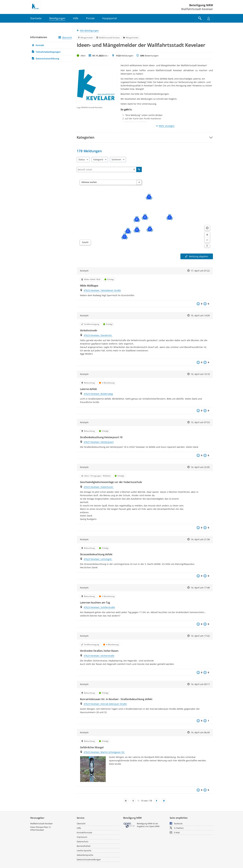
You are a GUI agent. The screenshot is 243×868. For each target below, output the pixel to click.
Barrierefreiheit (84, 846)
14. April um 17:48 (200, 588)
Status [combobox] (82, 159)
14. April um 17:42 (200, 636)
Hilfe (79, 828)
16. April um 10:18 (200, 374)
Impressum (82, 837)
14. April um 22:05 (200, 467)
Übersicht (65, 37)
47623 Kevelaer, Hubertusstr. (99, 487)
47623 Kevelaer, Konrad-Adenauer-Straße (105, 704)
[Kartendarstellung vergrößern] (207, 235)
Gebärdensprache (85, 855)
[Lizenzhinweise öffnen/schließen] (207, 246)
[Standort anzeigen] (207, 228)
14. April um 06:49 (200, 732)
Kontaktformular (84, 832)
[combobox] (108, 182)
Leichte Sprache (84, 850)
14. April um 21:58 (200, 539)
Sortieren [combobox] (116, 159)
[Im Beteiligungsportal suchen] (200, 18)
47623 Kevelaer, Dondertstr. (98, 335)
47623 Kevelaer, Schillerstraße (99, 607)
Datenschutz (83, 841)
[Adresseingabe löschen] (139, 182)
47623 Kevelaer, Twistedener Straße (102, 290)
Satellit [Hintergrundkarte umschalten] (85, 242)
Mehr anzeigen (165, 126)
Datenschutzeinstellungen (89, 859)
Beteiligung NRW (201, 5)
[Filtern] (109, 169)
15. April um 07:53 (200, 422)
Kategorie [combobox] (98, 159)
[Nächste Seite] (157, 801)
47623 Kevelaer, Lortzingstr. (98, 559)
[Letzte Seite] (164, 801)
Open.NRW (154, 826)
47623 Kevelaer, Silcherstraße (99, 656)
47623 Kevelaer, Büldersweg (98, 394)
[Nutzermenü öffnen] (209, 18)
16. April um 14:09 (200, 315)
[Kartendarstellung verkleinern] (207, 240)
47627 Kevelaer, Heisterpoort (99, 442)
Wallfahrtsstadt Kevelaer (41, 823)
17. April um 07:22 (200, 271)
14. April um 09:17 (200, 684)
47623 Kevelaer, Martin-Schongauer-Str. (104, 752)
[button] (145, 137)
